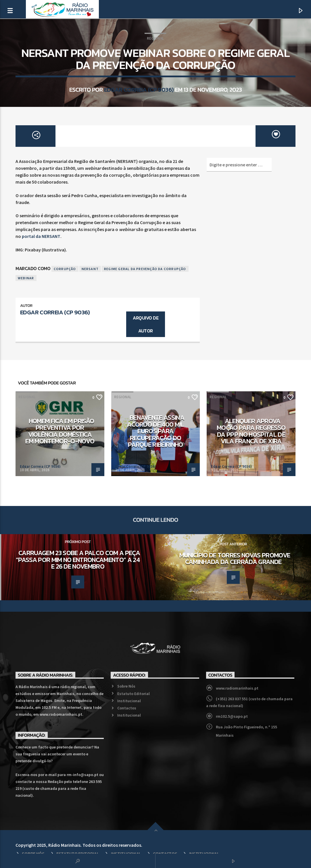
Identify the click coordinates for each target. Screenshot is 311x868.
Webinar (26, 278)
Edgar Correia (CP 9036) (139, 90)
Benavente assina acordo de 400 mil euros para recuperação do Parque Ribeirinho (156, 431)
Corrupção (65, 269)
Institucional (129, 701)
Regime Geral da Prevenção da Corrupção (145, 269)
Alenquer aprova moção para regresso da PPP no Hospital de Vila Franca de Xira (251, 431)
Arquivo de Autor (146, 324)
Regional (155, 38)
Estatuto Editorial (134, 694)
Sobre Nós (126, 686)
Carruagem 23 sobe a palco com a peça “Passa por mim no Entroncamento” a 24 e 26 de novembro (78, 560)
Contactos (127, 708)
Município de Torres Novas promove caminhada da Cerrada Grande (235, 559)
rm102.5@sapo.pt (232, 716)
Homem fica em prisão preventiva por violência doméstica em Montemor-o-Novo (60, 431)
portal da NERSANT (41, 236)
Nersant (90, 269)
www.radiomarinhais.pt (237, 688)
